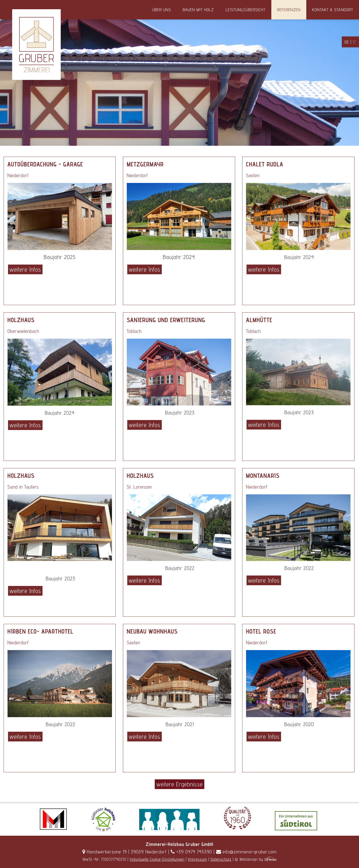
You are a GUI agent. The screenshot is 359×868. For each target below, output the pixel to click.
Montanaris (263, 476)
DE (347, 42)
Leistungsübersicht (246, 10)
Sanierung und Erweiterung (166, 320)
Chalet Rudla (265, 164)
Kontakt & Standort (333, 10)
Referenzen (289, 10)
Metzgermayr (145, 164)
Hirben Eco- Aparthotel (41, 631)
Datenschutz (221, 859)
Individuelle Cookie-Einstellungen (157, 859)
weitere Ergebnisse (179, 784)
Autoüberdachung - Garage (45, 164)
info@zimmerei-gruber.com (246, 852)
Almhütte (259, 320)
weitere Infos (25, 269)
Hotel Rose (261, 631)
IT (355, 42)
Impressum (197, 859)
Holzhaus (21, 320)
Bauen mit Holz (198, 10)
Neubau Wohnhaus (152, 631)
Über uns (162, 10)
